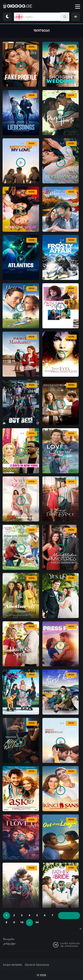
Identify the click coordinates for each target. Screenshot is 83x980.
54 (37, 923)
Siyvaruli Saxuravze (34, 965)
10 (22, 923)
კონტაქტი (9, 943)
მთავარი (9, 939)
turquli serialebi (12, 965)
